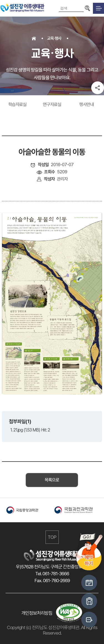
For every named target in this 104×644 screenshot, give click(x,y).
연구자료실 (52, 104)
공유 (98, 88)
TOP (52, 537)
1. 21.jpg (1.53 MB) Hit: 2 (30, 430)
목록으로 (52, 480)
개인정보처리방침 (37, 613)
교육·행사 (54, 38)
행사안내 (87, 104)
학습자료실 (17, 104)
